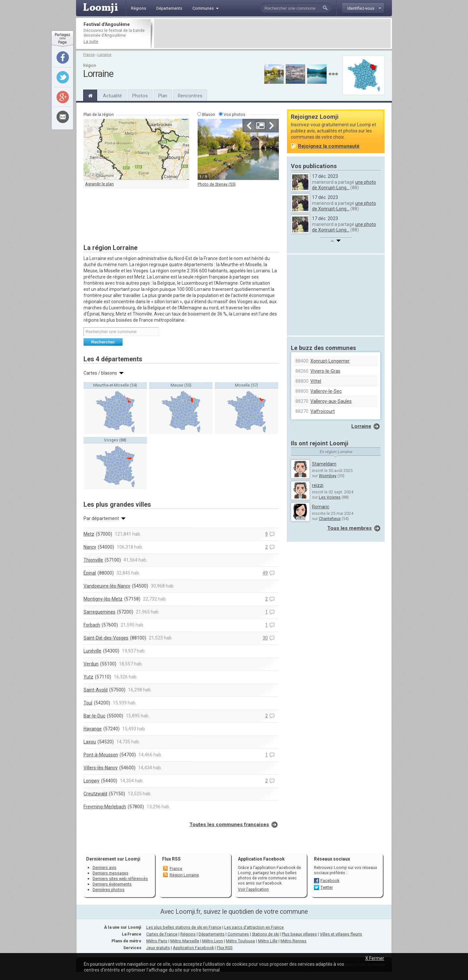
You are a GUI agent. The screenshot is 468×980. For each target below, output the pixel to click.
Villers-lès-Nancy (101, 768)
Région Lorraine (184, 875)
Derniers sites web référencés (120, 879)
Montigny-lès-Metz (103, 599)
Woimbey (328, 476)
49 (265, 573)
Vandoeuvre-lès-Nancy (107, 586)
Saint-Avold (96, 690)
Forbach (92, 625)
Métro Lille (268, 941)
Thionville (93, 560)
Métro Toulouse (240, 941)
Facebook (330, 881)
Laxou (90, 742)
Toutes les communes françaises (229, 825)
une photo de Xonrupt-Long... (344, 185)
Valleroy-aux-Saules (331, 401)
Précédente (249, 126)
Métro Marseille (185, 941)
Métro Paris (157, 941)
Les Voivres (330, 497)
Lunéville (92, 651)
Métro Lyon (213, 941)
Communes (238, 934)
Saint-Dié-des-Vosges (106, 638)
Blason (209, 114)
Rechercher (103, 342)
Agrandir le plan (99, 184)
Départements (212, 934)
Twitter (327, 887)
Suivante (271, 126)
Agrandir (260, 126)
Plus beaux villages (299, 934)
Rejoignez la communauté (329, 146)
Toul (88, 703)
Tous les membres (350, 528)
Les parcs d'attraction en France (254, 927)
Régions (188, 934)
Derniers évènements (112, 884)
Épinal (90, 573)
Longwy (91, 781)
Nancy (90, 547)
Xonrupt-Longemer (330, 361)
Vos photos (234, 114)
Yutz (88, 677)
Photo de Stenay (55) (217, 184)
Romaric (321, 507)
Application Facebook (193, 948)
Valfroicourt (323, 411)
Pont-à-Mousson (101, 755)
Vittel (316, 381)
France (89, 55)
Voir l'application (253, 889)
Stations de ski (265, 934)
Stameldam (324, 464)
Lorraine (104, 55)
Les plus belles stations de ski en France (184, 927)
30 (265, 638)
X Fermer (375, 958)
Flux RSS (171, 859)
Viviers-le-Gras (325, 371)
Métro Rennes (293, 941)
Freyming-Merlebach (105, 807)
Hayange (93, 729)
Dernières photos (109, 890)
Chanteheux (330, 519)
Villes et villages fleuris (341, 934)
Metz (89, 534)
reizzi (318, 485)
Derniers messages (110, 873)
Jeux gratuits (158, 948)
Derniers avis (104, 868)
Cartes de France (162, 934)
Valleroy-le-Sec (326, 391)
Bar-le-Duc (94, 716)
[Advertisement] (272, 33)
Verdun (91, 664)
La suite (91, 41)
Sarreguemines (99, 612)
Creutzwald (95, 794)
